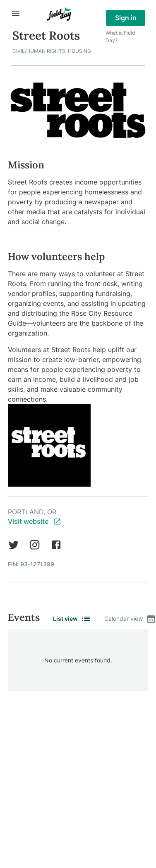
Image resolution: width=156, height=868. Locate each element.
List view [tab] (72, 619)
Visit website (35, 521)
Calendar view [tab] (130, 619)
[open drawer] (16, 13)
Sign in (126, 18)
